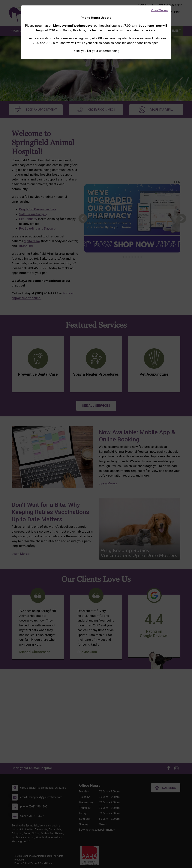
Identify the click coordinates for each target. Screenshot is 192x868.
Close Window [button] (160, 10)
